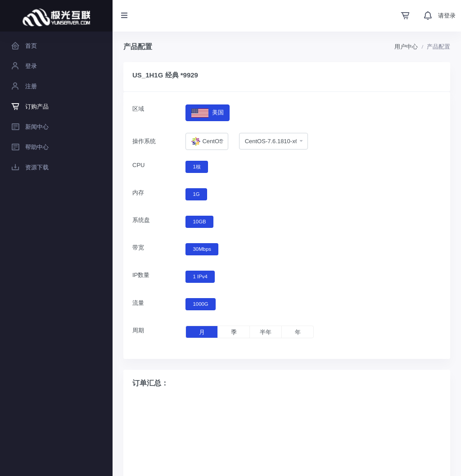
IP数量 (141, 275)
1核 (197, 166)
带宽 (138, 247)
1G (197, 194)
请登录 (447, 16)
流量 (138, 303)
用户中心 (406, 47)
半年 (266, 332)
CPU (138, 165)
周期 (138, 330)
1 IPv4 (200, 276)
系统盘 (141, 220)
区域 (138, 109)
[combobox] (207, 141)
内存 (138, 193)
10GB (200, 221)
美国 (207, 113)
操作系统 (144, 141)
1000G (201, 304)
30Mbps (202, 249)
